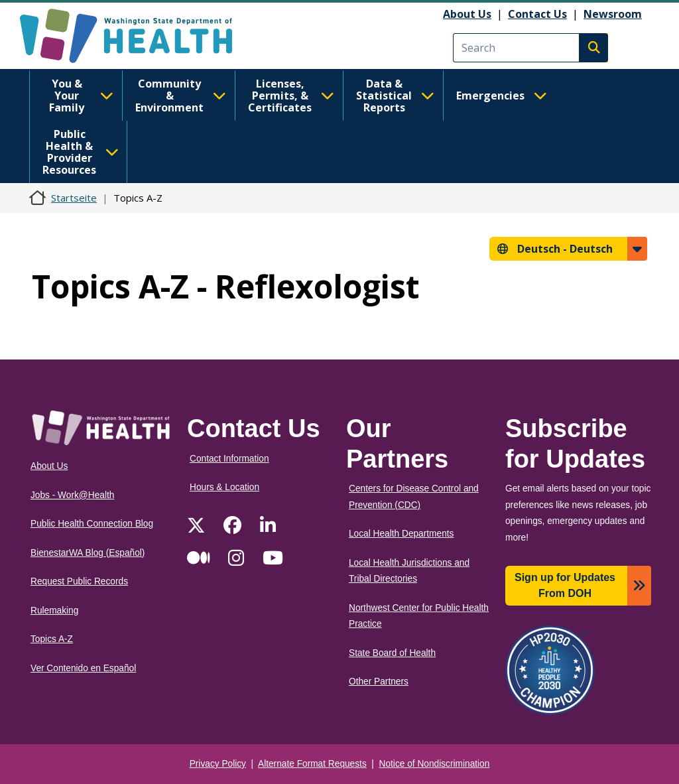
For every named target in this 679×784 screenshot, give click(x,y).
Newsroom (613, 14)
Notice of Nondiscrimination (435, 764)
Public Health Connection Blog (92, 524)
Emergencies (502, 96)
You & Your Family (81, 96)
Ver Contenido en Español (83, 668)
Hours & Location (224, 487)
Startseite (74, 198)
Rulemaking (54, 611)
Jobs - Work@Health (72, 495)
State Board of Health (392, 653)
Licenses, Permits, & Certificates (291, 96)
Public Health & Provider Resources (81, 152)
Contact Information (229, 459)
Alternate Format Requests (312, 764)
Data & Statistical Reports (395, 96)
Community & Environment (181, 96)
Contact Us (537, 14)
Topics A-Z (52, 639)
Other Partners (379, 682)
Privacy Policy (218, 764)
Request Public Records (79, 581)
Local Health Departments (401, 534)
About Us (467, 14)
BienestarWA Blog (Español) (88, 553)
